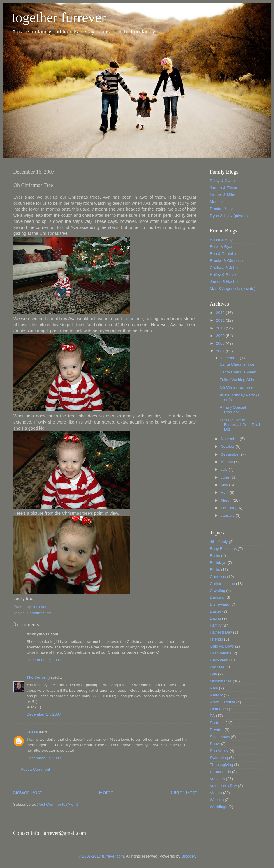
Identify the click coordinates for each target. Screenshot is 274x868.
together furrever (59, 17)
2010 (221, 328)
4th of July (219, 542)
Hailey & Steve (223, 275)
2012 (221, 313)
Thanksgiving (222, 765)
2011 (221, 320)
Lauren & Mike (223, 195)
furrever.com (113, 856)
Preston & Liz (222, 209)
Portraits (217, 723)
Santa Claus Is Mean (238, 372)
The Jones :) (38, 677)
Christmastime (39, 613)
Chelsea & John (224, 268)
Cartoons (218, 577)
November (230, 439)
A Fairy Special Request (233, 410)
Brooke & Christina (226, 261)
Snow (215, 744)
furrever (40, 607)
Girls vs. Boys (222, 646)
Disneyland (220, 604)
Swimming (219, 758)
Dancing (217, 597)
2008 (221, 343)
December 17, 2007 (44, 660)
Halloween (219, 660)
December (230, 358)
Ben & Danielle (223, 254)
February (229, 508)
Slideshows (220, 737)
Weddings (219, 807)
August (227, 462)
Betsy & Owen (222, 181)
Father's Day (221, 632)
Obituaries (219, 709)
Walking (217, 800)
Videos (216, 793)
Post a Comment (35, 769)
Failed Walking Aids (237, 380)
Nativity (216, 695)
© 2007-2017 (90, 856)
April (225, 492)
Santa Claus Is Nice (237, 364)
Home (106, 792)
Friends (216, 639)
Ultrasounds (220, 772)
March (227, 500)
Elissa (32, 732)
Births (215, 570)
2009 (221, 336)
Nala (214, 688)
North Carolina (223, 702)
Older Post (184, 792)
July (225, 469)
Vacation (217, 779)
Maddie (216, 202)
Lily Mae (217, 667)
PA (212, 716)
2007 (221, 351)
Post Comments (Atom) (58, 804)
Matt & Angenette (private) (233, 289)
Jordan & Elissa (224, 188)
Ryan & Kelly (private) (229, 216)
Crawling (218, 591)
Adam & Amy (221, 240)
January (228, 515)
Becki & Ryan (222, 247)
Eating (215, 618)
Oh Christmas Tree (236, 387)
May (225, 485)
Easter (216, 611)
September (231, 454)
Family (216, 625)
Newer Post (27, 792)
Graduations (221, 653)
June (225, 477)
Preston (217, 730)
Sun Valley (219, 751)
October (228, 446)
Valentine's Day (223, 786)
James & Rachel (224, 282)
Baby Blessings (223, 549)
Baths (215, 556)
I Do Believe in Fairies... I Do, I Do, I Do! (240, 425)
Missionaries (221, 681)
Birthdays (218, 563)
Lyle (213, 674)
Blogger (188, 856)
